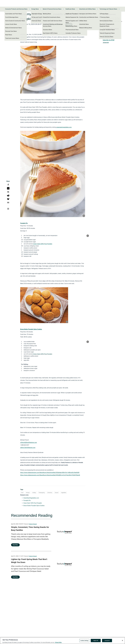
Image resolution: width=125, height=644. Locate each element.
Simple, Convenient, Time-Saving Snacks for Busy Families (30, 529)
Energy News (35, 9)
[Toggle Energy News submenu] (41, 9)
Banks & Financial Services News (52, 9)
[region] (62, 641)
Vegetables (64, 493)
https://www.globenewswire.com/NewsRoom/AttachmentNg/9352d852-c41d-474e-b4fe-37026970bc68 (50, 475)
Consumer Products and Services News (16, 9)
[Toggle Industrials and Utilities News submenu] (97, 9)
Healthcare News (70, 9)
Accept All (107, 640)
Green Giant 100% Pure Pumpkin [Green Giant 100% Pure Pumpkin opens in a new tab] (33, 503)
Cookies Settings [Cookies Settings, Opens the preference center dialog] (84, 640)
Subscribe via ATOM (108, 40)
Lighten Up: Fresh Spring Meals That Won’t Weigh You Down (29, 561)
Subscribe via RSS (108, 38)
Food (22, 493)
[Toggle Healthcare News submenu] (77, 9)
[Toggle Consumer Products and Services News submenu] (29, 9)
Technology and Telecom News (108, 9)
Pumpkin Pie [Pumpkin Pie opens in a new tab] (27, 500)
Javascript (106, 43)
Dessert (57, 493)
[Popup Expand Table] (88, 236)
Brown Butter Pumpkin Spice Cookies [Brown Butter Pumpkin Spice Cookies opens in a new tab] (34, 506)
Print (104, 33)
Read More (15, 545)
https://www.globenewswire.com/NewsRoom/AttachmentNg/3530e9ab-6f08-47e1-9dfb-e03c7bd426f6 (50, 473)
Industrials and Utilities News (87, 9)
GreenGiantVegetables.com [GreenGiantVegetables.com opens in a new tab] (31, 498)
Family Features (55, 24)
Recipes (28, 493)
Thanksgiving (42, 493)
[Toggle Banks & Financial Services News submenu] (63, 9)
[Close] (122, 641)
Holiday (34, 493)
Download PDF (107, 35)
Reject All (96, 640)
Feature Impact (33, 524)
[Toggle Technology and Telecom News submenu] (119, 9)
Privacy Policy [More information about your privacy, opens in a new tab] (58, 642)
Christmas (50, 493)
